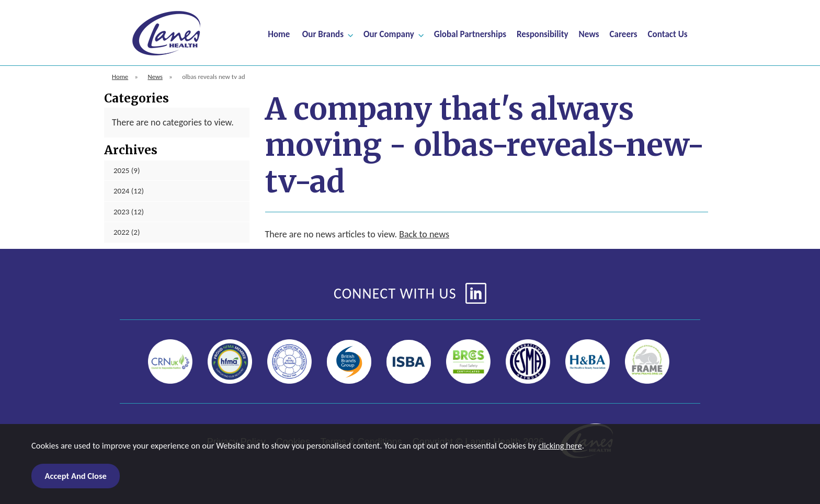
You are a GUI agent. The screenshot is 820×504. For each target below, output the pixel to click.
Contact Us (668, 34)
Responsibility (543, 34)
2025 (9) (127, 170)
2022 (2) (127, 232)
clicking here (560, 446)
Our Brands (323, 34)
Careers (624, 34)
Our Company (389, 34)
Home (279, 34)
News (589, 34)
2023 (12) (129, 212)
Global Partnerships (470, 34)
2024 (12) (129, 191)
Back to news (424, 234)
